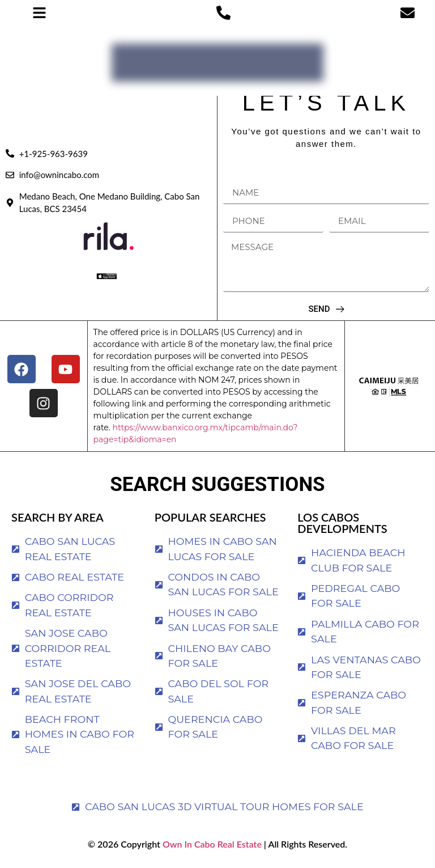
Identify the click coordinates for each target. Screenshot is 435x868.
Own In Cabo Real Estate (211, 844)
